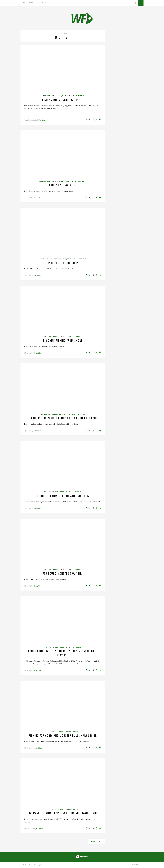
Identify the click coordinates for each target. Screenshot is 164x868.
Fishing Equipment (55, 414)
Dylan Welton (41, 120)
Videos (31, 3)
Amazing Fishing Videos (51, 96)
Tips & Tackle (79, 414)
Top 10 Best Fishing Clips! (63, 263)
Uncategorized (71, 732)
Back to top (138, 865)
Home (23, 3)
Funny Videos (72, 181)
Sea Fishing (72, 259)
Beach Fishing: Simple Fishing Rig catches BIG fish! (63, 418)
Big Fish (65, 96)
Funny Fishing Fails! (63, 185)
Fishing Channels (77, 96)
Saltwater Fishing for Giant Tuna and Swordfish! (63, 813)
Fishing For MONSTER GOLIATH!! (63, 100)
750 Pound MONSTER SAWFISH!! (63, 573)
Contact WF (41, 3)
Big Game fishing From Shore (63, 340)
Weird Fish (82, 181)
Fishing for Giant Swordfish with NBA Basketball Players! (63, 653)
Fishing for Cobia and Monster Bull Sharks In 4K (63, 735)
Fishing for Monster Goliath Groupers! (63, 496)
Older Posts (96, 841)
